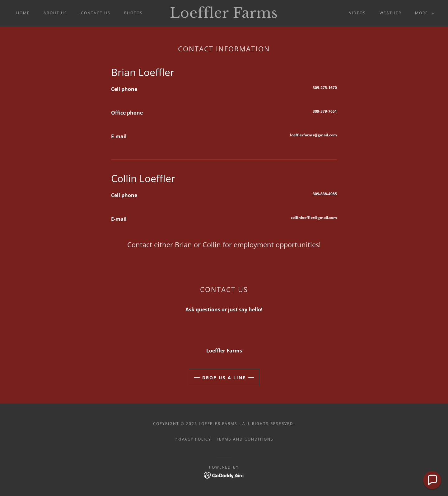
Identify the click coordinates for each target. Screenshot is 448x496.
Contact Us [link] (96, 13)
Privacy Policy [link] (193, 439)
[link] (224, 16)
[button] (423, 13)
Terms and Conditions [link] (245, 439)
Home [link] (23, 13)
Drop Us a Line (224, 378)
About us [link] (55, 13)
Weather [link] (390, 13)
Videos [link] (357, 13)
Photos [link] (133, 13)
